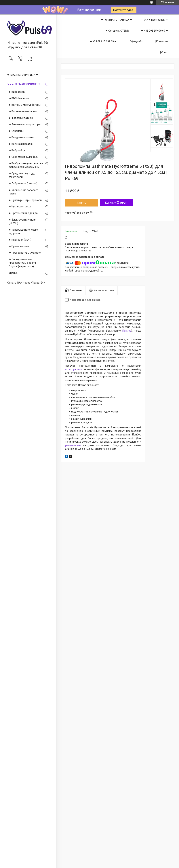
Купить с (117, 203)
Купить (82, 203)
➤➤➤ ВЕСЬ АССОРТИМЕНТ (24, 84)
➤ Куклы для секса (20, 207)
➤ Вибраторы (17, 92)
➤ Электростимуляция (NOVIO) (23, 221)
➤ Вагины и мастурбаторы (25, 105)
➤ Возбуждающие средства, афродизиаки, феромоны (26, 165)
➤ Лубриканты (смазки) (23, 183)
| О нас (164, 52)
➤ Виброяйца (17, 150)
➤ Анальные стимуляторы (25, 124)
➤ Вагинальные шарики (23, 111)
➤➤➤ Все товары (155, 20)
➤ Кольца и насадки (21, 144)
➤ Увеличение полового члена (23, 192)
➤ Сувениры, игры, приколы (25, 200)
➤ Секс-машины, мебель (24, 157)
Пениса (127, 331)
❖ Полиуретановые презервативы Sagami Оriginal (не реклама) (22, 263)
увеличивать (73, 445)
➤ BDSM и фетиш (19, 98)
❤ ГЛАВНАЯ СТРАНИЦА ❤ (23, 75)
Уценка (13, 273)
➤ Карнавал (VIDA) (20, 240)
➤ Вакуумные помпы (21, 137)
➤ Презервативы (19, 246)
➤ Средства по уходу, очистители (22, 175)
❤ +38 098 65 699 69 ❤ (155, 31)
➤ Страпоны (16, 131)
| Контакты (161, 41)
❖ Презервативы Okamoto (25, 253)
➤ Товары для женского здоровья (23, 232)
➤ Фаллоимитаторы (21, 118)
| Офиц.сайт (136, 41)
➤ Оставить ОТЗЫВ (117, 31)
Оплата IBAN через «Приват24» (26, 283)
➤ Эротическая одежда (23, 213)
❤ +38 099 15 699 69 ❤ (103, 41)
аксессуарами (74, 369)
